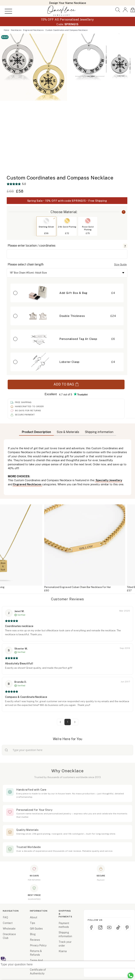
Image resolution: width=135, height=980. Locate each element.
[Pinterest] (127, 927)
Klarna (63, 951)
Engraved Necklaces (27, 484)
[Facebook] (91, 927)
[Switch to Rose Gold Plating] (88, 221)
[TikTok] (118, 927)
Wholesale (9, 929)
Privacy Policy (38, 945)
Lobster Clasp (69, 362)
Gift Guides (36, 929)
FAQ (5, 917)
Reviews (35, 940)
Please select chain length (26, 264)
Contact (8, 923)
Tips (32, 923)
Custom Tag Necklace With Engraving (49, 587)
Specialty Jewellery (108, 480)
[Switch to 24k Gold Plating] (67, 221)
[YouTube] (109, 927)
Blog (33, 934)
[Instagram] (100, 927)
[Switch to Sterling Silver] (46, 221)
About (34, 917)
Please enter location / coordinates (32, 246)
